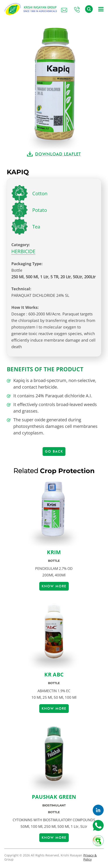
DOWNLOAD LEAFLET (58, 154)
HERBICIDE (23, 251)
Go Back (54, 451)
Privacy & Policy (90, 857)
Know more (54, 586)
